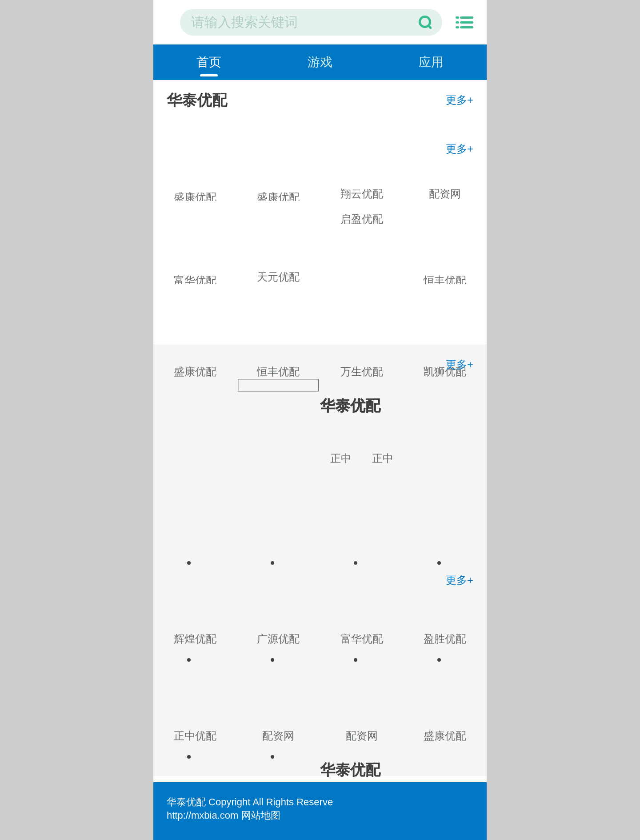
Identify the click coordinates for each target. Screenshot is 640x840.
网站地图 (261, 815)
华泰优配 (186, 802)
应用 (431, 62)
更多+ (460, 100)
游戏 (320, 62)
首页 (209, 62)
